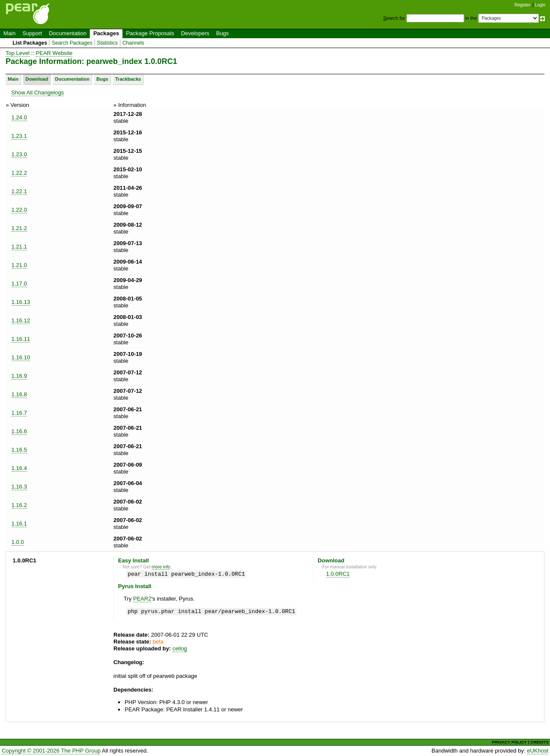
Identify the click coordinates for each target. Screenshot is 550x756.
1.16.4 (19, 468)
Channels (133, 43)
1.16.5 (19, 450)
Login (540, 5)
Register (523, 5)
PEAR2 (142, 599)
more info (161, 567)
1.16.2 (19, 505)
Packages (106, 33)
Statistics (107, 43)
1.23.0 (19, 154)
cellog (180, 648)
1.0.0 (18, 542)
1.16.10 (21, 357)
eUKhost (538, 751)
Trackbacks (128, 79)
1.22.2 (19, 173)
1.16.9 (19, 376)
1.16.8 (19, 394)
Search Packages (72, 43)
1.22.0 (19, 210)
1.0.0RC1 (338, 574)
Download (37, 79)
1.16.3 (19, 487)
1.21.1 (19, 247)
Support (32, 33)
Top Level (18, 53)
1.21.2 (19, 228)
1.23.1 (19, 136)
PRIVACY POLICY (509, 742)
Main (9, 33)
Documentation (68, 33)
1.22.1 (19, 191)
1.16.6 (19, 431)
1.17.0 (19, 284)
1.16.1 (19, 524)
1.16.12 (21, 320)
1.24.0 (19, 117)
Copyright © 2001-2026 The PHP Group (51, 751)
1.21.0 (19, 265)
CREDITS (539, 742)
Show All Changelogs (38, 93)
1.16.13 (21, 302)
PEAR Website (54, 53)
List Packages (30, 43)
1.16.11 (21, 339)
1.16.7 (19, 413)
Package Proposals (150, 33)
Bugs (223, 33)
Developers (195, 33)
